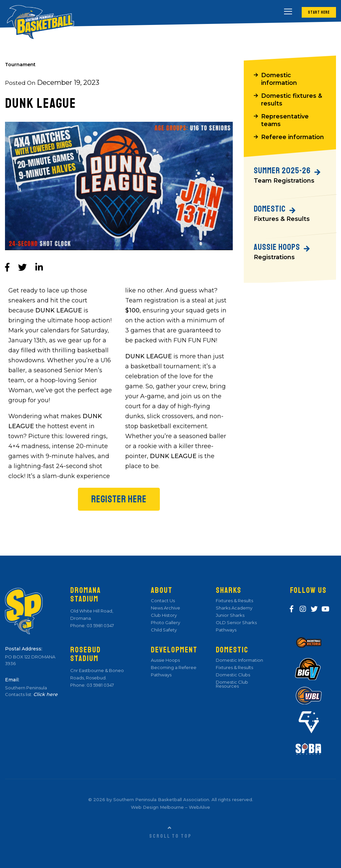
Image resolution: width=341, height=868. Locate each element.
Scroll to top (170, 836)
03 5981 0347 (100, 625)
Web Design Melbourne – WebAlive (170, 807)
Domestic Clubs (233, 675)
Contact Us (163, 601)
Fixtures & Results (234, 601)
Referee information (293, 139)
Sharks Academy (234, 608)
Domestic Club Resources (232, 684)
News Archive (166, 608)
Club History (164, 615)
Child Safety (164, 630)
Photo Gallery (166, 622)
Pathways (161, 675)
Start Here (319, 12)
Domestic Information (239, 660)
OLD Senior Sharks (236, 622)
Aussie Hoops (165, 660)
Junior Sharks (230, 615)
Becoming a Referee (174, 667)
